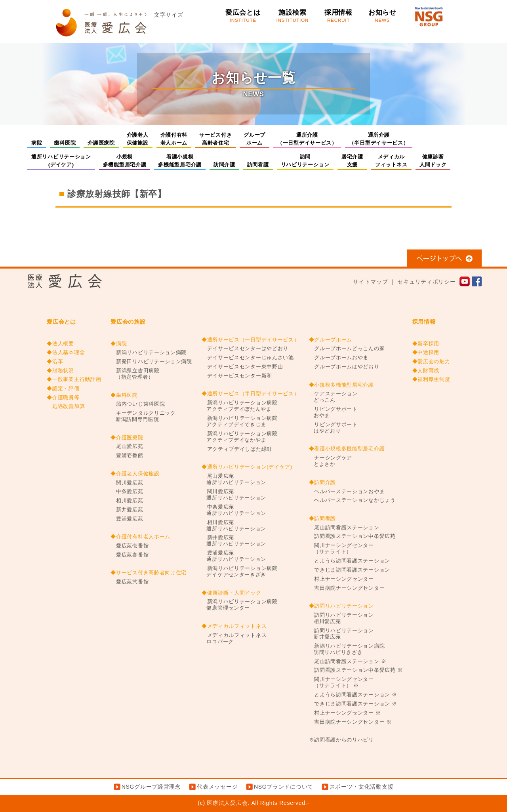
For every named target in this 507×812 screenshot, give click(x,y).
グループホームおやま (339, 358)
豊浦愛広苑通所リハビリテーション (234, 556)
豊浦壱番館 (127, 456)
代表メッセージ (217, 787)
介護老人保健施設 (138, 139)
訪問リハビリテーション (305, 161)
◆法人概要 (60, 344)
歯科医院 (65, 143)
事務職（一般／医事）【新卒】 (104, 219)
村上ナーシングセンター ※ (345, 713)
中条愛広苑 (127, 492)
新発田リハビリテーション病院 (151, 362)
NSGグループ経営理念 (151, 787)
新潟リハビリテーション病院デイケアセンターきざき (240, 572)
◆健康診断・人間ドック (232, 593)
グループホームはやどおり (344, 367)
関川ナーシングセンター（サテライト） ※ (341, 682)
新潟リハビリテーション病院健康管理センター (240, 605)
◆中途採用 (426, 353)
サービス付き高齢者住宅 (215, 139)
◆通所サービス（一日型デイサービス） (251, 340)
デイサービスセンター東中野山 (242, 367)
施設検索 (293, 16)
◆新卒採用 (426, 344)
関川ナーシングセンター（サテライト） (341, 549)
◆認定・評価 (63, 389)
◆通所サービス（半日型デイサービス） (251, 394)
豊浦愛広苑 (127, 519)
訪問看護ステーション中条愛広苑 (352, 536)
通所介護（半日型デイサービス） (379, 139)
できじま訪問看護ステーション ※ (353, 704)
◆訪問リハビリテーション (341, 606)
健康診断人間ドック (433, 161)
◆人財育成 (426, 371)
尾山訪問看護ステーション (344, 528)
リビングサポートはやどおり (333, 428)
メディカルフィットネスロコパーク (234, 639)
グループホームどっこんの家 (347, 349)
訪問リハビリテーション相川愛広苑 (341, 618)
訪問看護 (258, 165)
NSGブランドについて (284, 787)
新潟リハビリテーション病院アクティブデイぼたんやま (240, 406)
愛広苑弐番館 (130, 582)
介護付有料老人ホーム (174, 139)
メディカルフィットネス (391, 161)
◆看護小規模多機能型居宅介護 (347, 449)
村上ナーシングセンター (341, 579)
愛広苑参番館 (130, 555)
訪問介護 (224, 165)
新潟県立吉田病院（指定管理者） (135, 374)
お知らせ (382, 16)
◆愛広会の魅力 (431, 362)
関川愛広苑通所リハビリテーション (234, 495)
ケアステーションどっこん (333, 397)
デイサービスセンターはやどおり (245, 349)
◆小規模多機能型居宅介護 (341, 385)
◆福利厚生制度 (431, 379)
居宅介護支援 (352, 161)
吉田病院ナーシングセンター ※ (351, 722)
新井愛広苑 (127, 510)
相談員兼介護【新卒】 (415, 219)
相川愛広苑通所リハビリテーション (234, 526)
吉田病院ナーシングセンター (347, 588)
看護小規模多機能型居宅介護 (180, 161)
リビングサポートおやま (333, 412)
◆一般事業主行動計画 (74, 379)
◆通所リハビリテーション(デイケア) (247, 467)
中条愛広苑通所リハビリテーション (234, 510)
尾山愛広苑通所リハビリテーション (234, 479)
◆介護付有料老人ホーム (140, 537)
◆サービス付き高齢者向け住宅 (149, 573)
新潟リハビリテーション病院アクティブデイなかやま (240, 437)
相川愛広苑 (127, 501)
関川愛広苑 (127, 483)
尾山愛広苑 (127, 446)
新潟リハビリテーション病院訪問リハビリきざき (347, 649)
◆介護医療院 (127, 438)
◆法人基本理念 (66, 353)
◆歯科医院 (124, 395)
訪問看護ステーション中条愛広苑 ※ (356, 670)
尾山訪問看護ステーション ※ (348, 661)
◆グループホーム (331, 340)
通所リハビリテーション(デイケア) (61, 161)
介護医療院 (101, 143)
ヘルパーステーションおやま (347, 492)
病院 (37, 143)
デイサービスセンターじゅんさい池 (248, 358)
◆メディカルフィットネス (234, 626)
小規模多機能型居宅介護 (125, 161)
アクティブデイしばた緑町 (237, 449)
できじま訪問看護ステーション (350, 570)
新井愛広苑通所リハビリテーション (234, 541)
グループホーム (254, 139)
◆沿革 (55, 362)
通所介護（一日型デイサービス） (307, 139)
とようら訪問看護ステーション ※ (353, 695)
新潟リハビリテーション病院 (149, 353)
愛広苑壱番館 (130, 546)
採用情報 (338, 16)
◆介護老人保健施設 (135, 474)
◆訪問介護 (323, 482)
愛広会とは (243, 16)
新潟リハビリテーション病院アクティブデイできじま (240, 421)
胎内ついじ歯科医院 (138, 404)
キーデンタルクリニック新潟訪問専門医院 (143, 416)
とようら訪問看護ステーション (350, 561)
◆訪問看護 (323, 518)
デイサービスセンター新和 (237, 376)
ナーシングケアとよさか (331, 461)
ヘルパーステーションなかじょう (352, 500)
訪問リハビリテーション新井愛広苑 (341, 634)
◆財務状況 (60, 371)
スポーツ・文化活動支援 (362, 787)
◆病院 (119, 344)
